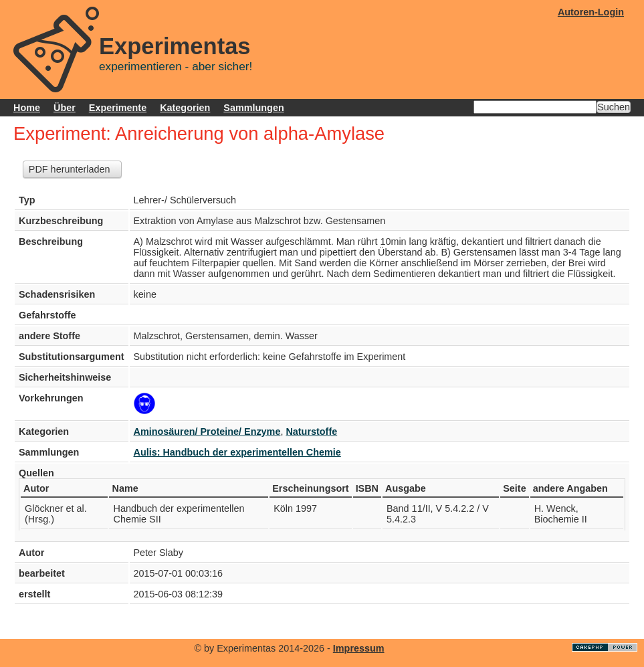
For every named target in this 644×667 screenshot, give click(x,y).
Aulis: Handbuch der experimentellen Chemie (237, 452)
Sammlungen (253, 108)
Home (27, 108)
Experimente (118, 108)
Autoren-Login (591, 12)
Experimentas (175, 46)
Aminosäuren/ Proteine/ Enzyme (207, 432)
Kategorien (185, 108)
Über (65, 108)
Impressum (359, 648)
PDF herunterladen (70, 169)
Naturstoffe (311, 432)
